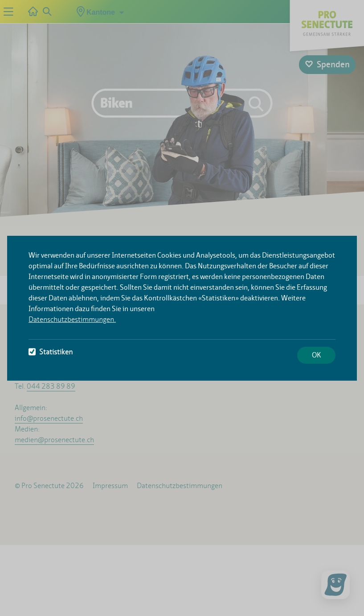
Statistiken (51, 352)
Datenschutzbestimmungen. (72, 319)
